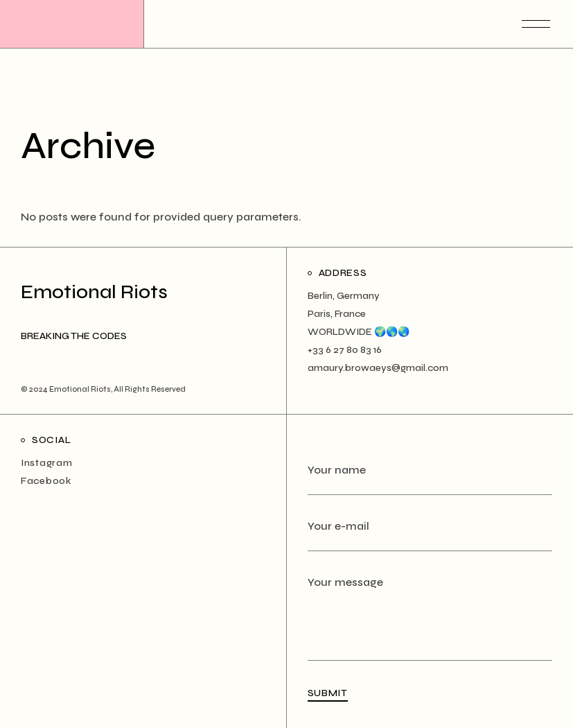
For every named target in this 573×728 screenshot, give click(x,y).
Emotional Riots (80, 389)
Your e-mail (430, 535)
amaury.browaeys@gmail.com (378, 368)
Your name (430, 479)
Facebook (46, 481)
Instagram (46, 463)
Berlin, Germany (344, 296)
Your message (430, 591)
